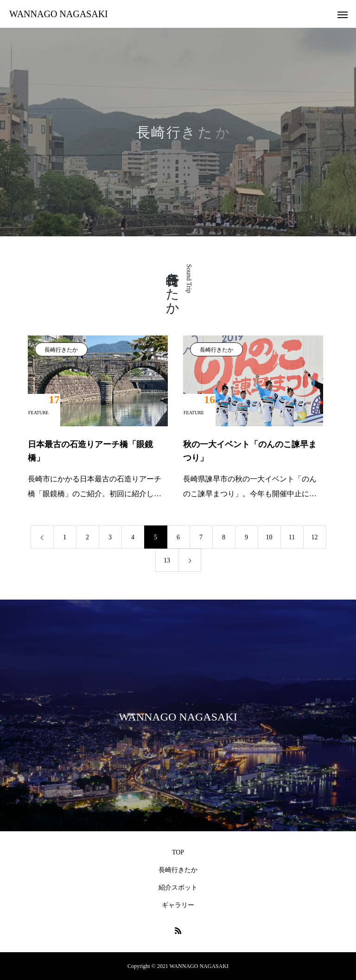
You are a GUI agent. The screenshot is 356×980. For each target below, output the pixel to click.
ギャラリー (178, 905)
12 (315, 537)
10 (269, 537)
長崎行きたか (61, 350)
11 (292, 537)
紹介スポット (178, 888)
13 (167, 560)
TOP (178, 852)
